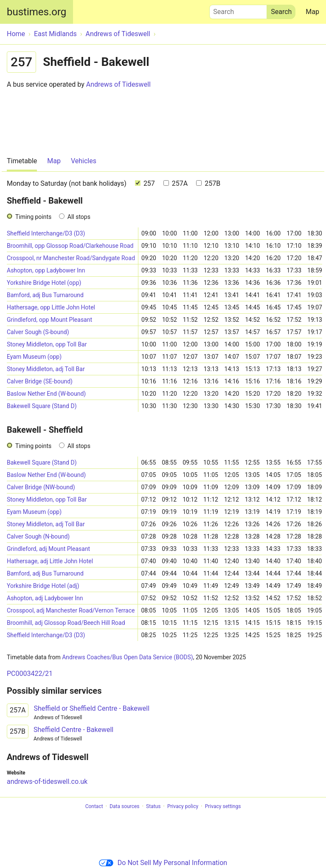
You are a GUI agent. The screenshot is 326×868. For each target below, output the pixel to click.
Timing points (33, 217)
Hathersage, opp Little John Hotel (51, 307)
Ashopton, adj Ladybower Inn (45, 598)
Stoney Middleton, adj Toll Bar (46, 369)
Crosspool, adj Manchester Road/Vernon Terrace (71, 610)
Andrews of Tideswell (118, 84)
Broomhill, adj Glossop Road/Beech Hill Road (66, 623)
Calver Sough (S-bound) (38, 332)
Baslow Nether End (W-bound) (46, 394)
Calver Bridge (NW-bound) (41, 487)
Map (312, 12)
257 (145, 183)
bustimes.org (37, 12)
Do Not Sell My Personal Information (163, 863)
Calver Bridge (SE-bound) (40, 381)
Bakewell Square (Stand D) (42, 406)
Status (153, 806)
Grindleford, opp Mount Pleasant (49, 320)
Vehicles (84, 161)
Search (238, 10)
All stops (79, 217)
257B (208, 183)
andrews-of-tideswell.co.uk (47, 781)
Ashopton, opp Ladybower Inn (46, 270)
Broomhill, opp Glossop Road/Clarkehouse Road (70, 246)
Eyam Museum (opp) (34, 357)
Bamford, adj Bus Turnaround (45, 295)
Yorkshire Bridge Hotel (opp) (44, 283)
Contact (94, 806)
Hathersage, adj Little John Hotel (50, 561)
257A (176, 183)
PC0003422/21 (30, 674)
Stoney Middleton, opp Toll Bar (47, 344)
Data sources (124, 806)
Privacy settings (223, 806)
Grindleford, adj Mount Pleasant (48, 549)
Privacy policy (183, 806)
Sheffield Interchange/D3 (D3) (46, 233)
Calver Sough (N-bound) (38, 536)
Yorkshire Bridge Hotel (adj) (43, 586)
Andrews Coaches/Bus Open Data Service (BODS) (127, 657)
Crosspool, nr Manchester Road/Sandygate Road (71, 258)
